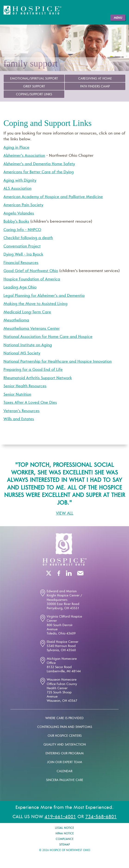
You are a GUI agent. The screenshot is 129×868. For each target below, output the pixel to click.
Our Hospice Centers (65, 736)
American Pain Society (23, 205)
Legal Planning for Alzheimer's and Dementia (44, 296)
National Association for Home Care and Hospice (48, 337)
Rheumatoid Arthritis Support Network (38, 378)
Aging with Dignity (20, 181)
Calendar (64, 772)
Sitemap (64, 845)
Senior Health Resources (25, 386)
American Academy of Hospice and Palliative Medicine (53, 197)
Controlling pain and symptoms (65, 727)
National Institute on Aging (28, 345)
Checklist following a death (28, 238)
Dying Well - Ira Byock (23, 255)
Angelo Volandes (19, 214)
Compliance (65, 839)
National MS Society (22, 354)
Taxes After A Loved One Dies (30, 403)
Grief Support (34, 87)
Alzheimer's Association (24, 156)
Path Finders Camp (95, 87)
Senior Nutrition (17, 395)
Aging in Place (16, 148)
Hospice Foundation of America (32, 280)
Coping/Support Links (34, 95)
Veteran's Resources (21, 411)
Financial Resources (21, 263)
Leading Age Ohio (20, 288)
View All (65, 514)
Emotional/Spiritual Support (34, 79)
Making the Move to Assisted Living (35, 304)
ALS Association (17, 189)
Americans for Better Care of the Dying (39, 172)
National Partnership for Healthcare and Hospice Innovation (58, 362)
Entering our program (65, 754)
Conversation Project (22, 247)
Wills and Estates (19, 419)
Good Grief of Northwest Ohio (31, 271)
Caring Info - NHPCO (22, 230)
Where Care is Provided (64, 718)
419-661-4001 (60, 817)
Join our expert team (64, 762)
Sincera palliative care (65, 780)
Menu (118, 18)
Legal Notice (64, 828)
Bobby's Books (16, 222)
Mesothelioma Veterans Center (32, 329)
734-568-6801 (101, 817)
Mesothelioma (16, 321)
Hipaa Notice (65, 834)
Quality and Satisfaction (65, 745)
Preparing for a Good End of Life (33, 370)
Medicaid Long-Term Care (27, 312)
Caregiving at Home (95, 79)
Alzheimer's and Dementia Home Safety (39, 164)
